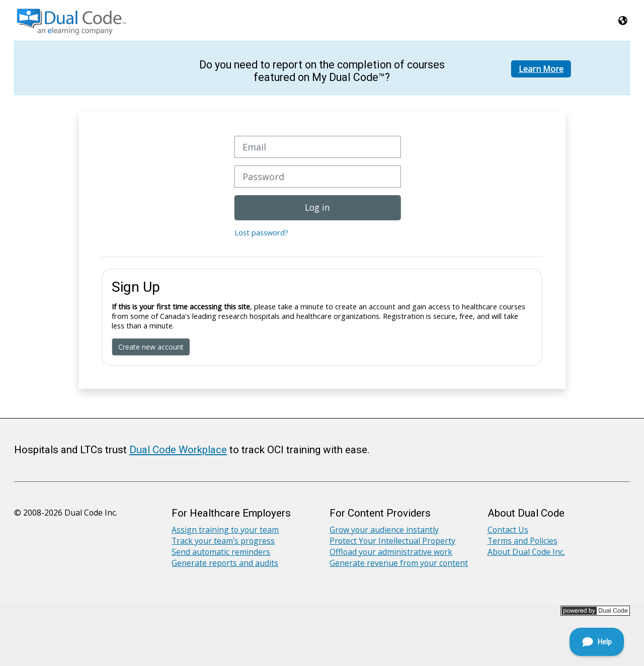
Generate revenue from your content (399, 563)
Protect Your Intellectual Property (392, 541)
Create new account (151, 347)
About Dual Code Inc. (526, 552)
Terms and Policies (522, 541)
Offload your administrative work (391, 552)
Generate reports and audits (225, 563)
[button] (623, 20)
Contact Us (508, 530)
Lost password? (261, 233)
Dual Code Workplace (178, 450)
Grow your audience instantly (384, 530)
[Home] (72, 19)
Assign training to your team (225, 530)
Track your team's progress (223, 541)
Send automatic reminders (221, 552)
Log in (317, 207)
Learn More (541, 69)
